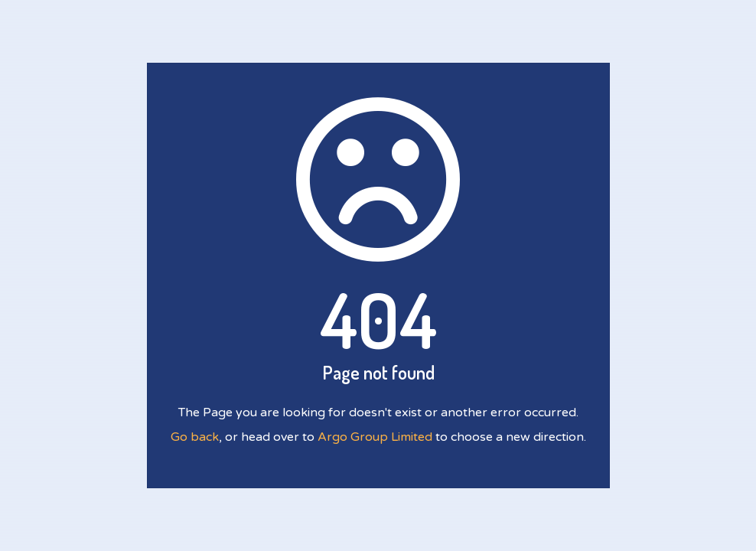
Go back (195, 437)
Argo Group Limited (375, 437)
